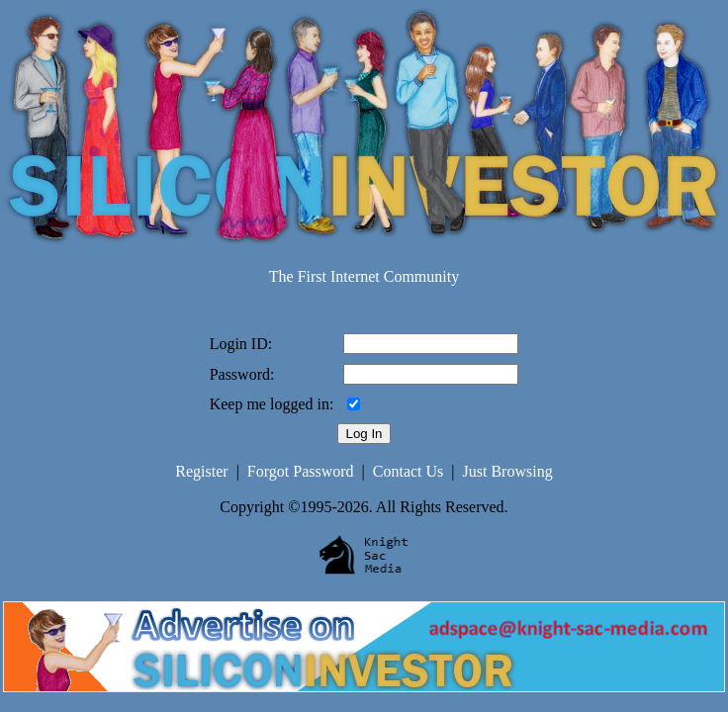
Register (201, 471)
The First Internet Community (364, 276)
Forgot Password (301, 471)
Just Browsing (508, 471)
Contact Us (409, 471)
